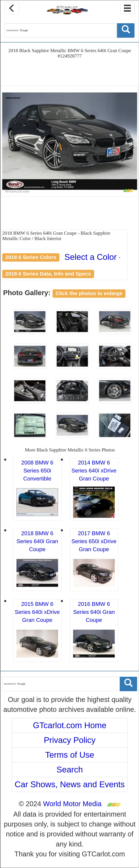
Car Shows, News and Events (70, 784)
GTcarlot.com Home (70, 725)
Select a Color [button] (92, 257)
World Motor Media (72, 804)
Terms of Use (70, 755)
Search (70, 770)
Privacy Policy (70, 740)
